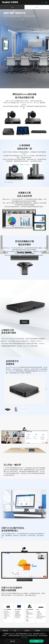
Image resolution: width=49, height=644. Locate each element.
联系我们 (38, 631)
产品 (15, 631)
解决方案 (5, 631)
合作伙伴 (27, 631)
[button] (46, 389)
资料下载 (37, 7)
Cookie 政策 (24, 637)
